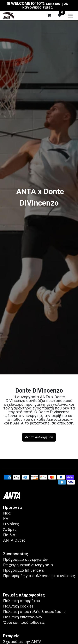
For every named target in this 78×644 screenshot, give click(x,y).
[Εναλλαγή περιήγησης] (70, 16)
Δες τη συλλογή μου (39, 437)
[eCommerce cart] (49, 15)
